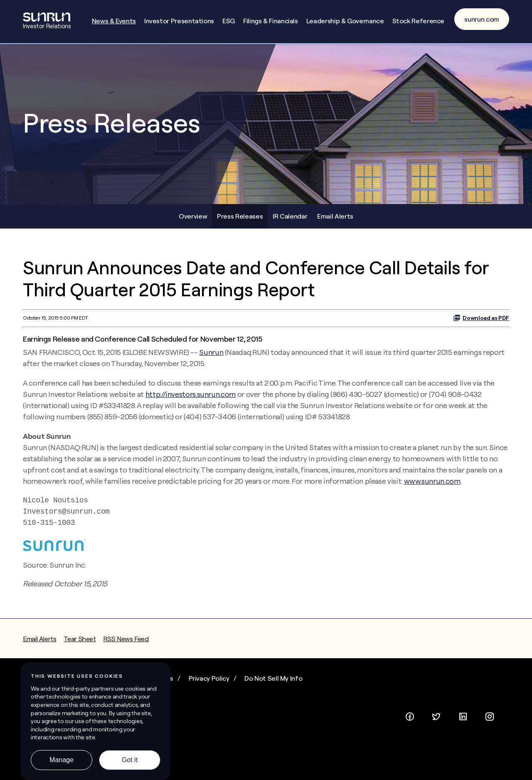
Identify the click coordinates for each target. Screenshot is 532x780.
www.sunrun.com (432, 481)
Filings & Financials (271, 21)
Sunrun (211, 352)
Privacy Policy (209, 678)
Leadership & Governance (345, 21)
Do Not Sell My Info (273, 678)
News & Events (114, 21)
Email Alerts (335, 216)
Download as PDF (481, 318)
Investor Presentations (179, 21)
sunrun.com (482, 19)
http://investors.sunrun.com (191, 394)
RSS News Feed (126, 639)
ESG (229, 21)
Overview (193, 216)
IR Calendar (290, 216)
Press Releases (240, 216)
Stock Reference (419, 21)
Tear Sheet (80, 639)
